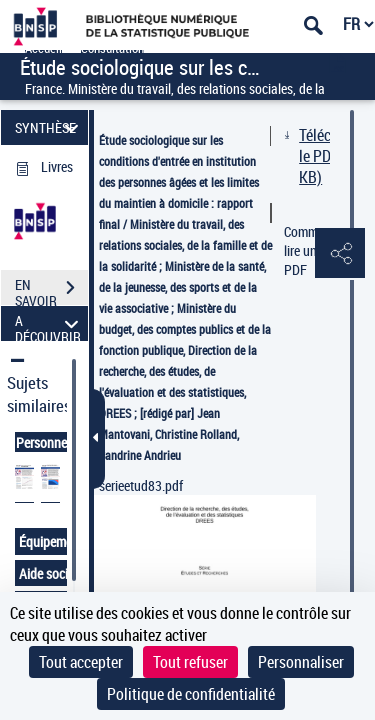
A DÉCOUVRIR (49, 323)
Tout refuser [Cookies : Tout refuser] (190, 662)
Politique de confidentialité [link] (191, 694)
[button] (340, 254)
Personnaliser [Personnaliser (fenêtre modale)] (301, 662)
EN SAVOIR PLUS (51, 290)
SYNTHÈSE (49, 127)
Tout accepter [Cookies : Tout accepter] (81, 662)
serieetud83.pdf (141, 485)
